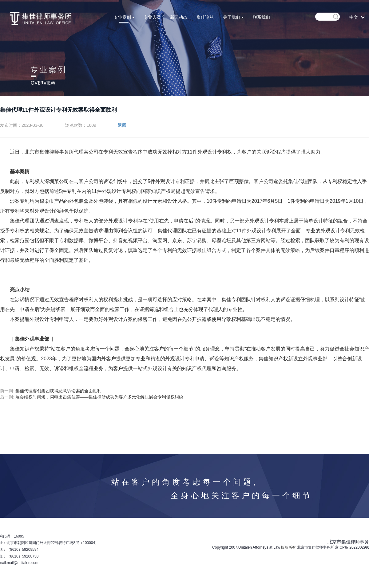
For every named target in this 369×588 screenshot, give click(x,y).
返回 (122, 125)
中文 (354, 17)
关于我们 (233, 17)
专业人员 (152, 17)
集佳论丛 (205, 17)
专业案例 (124, 17)
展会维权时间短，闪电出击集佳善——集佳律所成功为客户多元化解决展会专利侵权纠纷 (99, 397)
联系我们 (261, 17)
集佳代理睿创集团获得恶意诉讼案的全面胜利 (58, 391)
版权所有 (288, 547)
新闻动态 (179, 17)
